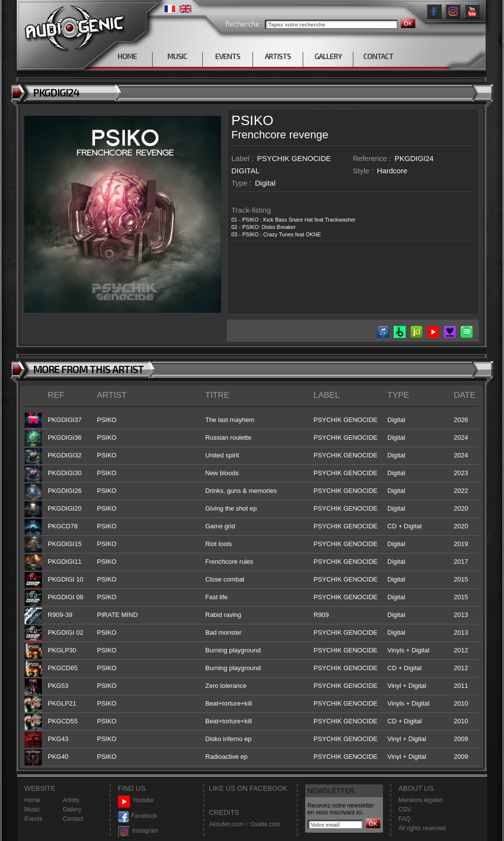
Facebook (138, 816)
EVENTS (228, 56)
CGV (405, 809)
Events (34, 819)
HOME (127, 56)
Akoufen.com (226, 824)
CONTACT (378, 56)
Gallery (72, 809)
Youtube (136, 800)
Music (32, 809)
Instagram (138, 831)
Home (32, 800)
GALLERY (328, 56)
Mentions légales (421, 800)
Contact (73, 819)
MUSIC (177, 56)
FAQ (405, 819)
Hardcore (392, 171)
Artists (71, 800)
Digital (265, 183)
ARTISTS (278, 56)
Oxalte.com (265, 824)
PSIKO (252, 120)
